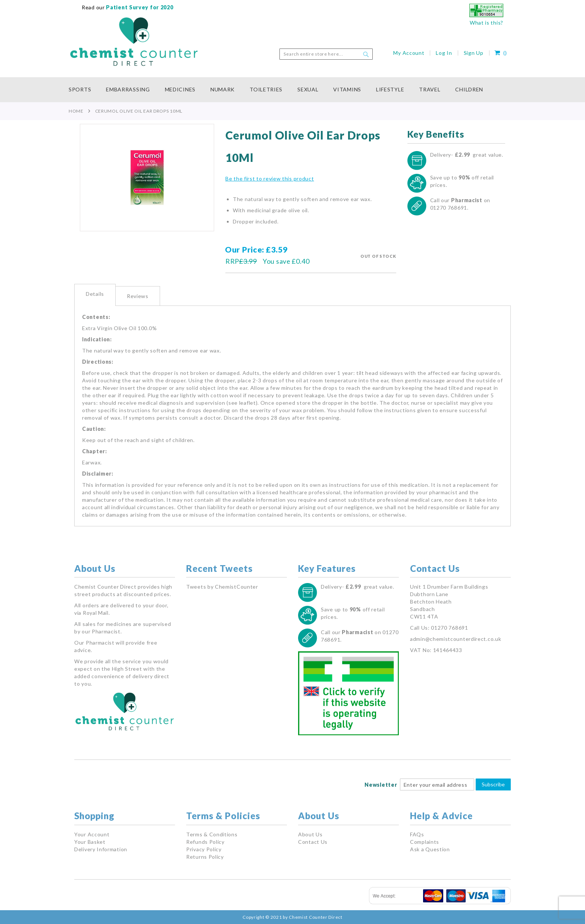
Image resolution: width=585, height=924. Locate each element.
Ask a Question (430, 849)
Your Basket (90, 842)
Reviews (138, 296)
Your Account (92, 834)
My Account (409, 53)
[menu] (292, 90)
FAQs (417, 834)
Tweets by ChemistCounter (222, 587)
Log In (444, 53)
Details (95, 294)
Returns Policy (205, 857)
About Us (310, 834)
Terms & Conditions (212, 834)
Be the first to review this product (270, 178)
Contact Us (313, 842)
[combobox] (326, 54)
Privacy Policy (204, 849)
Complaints (425, 842)
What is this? (487, 23)
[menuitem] (84, 90)
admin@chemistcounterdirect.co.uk (456, 639)
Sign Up (474, 53)
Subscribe (493, 784)
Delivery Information (101, 849)
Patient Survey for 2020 (139, 7)
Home (76, 111)
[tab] (95, 295)
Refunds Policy (205, 842)
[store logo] (134, 42)
